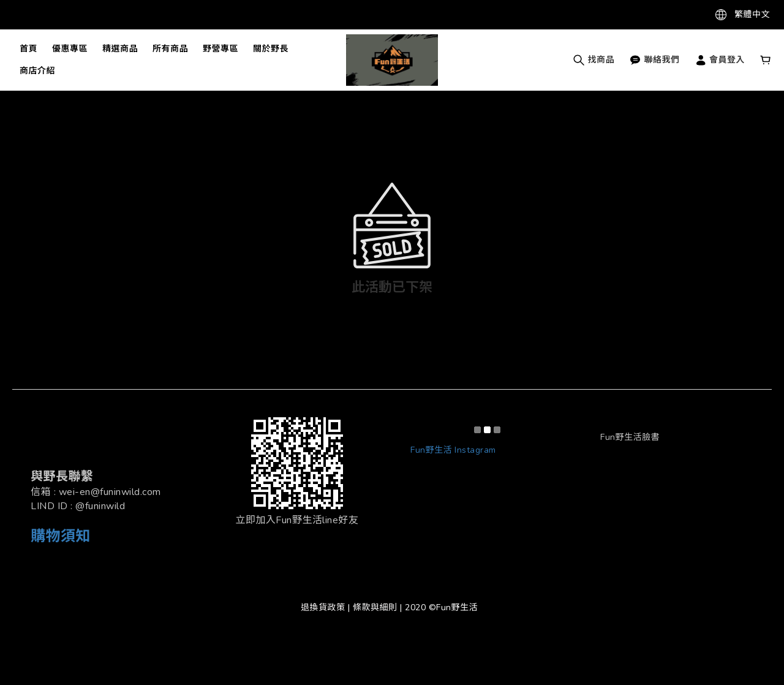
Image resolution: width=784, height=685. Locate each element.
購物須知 (61, 536)
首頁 (28, 49)
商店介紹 (37, 71)
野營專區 (221, 49)
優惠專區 (70, 49)
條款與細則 (375, 607)
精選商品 (120, 49)
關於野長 (271, 49)
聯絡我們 (654, 60)
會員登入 (720, 60)
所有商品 (170, 49)
